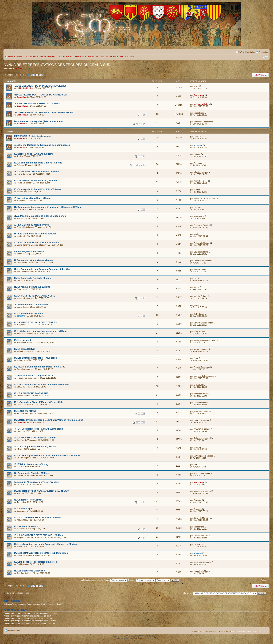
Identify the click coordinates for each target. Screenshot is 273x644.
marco (196, 305)
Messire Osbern (200, 270)
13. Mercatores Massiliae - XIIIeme (32, 198)
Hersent (20, 431)
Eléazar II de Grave (202, 536)
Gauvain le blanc (201, 252)
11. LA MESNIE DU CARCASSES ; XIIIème (36, 172)
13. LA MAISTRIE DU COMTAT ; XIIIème (35, 438)
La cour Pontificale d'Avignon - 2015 (33, 376)
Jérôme (20, 192)
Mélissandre (22, 529)
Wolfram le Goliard (202, 243)
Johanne (21, 209)
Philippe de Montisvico (26, 342)
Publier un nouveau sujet (260, 75)
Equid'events (22, 564)
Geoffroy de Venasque (26, 440)
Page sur (20, 75)
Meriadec (21, 124)
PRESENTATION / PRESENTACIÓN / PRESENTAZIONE (48, 57)
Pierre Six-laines (24, 183)
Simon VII (21, 546)
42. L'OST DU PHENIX (25, 411)
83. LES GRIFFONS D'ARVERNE (31, 393)
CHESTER (22, 387)
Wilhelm (197, 154)
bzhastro (21, 316)
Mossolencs (199, 113)
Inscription (250, 52)
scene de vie (22, 307)
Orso (196, 358)
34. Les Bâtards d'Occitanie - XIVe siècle (36, 358)
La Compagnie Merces (27, 458)
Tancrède (21, 502)
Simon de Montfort (201, 518)
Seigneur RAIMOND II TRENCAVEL (32, 538)
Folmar (20, 165)
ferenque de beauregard (27, 378)
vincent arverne (23, 396)
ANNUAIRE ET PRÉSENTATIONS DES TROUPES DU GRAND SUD (104, 57)
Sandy (20, 289)
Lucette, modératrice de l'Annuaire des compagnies (42, 145)
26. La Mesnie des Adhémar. (29, 313)
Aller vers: (187, 593)
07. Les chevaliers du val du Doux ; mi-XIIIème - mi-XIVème (46, 544)
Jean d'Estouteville (25, 271)
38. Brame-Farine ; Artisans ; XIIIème (34, 154)
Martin (20, 236)
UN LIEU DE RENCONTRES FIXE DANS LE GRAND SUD (44, 112)
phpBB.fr (155, 638)
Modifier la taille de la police (265, 57)
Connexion (263, 52)
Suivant (264, 580)
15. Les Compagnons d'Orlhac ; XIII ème (35, 447)
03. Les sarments (23, 340)
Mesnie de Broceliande (203, 122)
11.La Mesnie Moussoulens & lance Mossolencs (40, 216)
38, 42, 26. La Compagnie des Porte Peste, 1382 (39, 367)
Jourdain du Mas (24, 573)
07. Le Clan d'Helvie (24, 349)
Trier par (141, 580)
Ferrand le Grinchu (25, 227)
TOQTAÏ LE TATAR (25, 325)
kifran (196, 137)
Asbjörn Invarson (24, 351)
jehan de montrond (25, 413)
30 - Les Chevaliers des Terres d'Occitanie (36, 243)
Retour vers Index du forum (17, 593)
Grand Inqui (22, 97)
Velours (20, 360)
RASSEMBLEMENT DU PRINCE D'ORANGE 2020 (40, 86)
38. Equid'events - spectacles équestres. (36, 562)
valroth (20, 493)
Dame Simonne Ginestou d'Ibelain (31, 245)
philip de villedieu (25, 88)
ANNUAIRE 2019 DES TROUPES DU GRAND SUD (40, 95)
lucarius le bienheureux (27, 334)
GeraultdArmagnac (25, 369)
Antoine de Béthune (25, 475)
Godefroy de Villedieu (26, 263)
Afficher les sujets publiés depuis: (104, 580)
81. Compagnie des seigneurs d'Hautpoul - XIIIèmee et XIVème (48, 207)
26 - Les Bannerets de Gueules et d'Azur (36, 234)
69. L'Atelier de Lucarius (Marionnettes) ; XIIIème (40, 331)
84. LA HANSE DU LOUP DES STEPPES (35, 322)
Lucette (19, 69)
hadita (19, 484)
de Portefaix (199, 314)
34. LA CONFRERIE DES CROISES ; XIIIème (37, 517)
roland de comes (24, 174)
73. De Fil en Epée (23, 509)
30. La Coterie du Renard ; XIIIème (32, 278)
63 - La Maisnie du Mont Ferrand (31, 225)
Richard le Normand (202, 438)
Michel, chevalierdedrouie (204, 341)
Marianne (21, 201)
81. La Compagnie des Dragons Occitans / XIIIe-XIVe (42, 269)
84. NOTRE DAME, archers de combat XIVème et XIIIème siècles (48, 420)
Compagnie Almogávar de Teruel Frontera (36, 482)
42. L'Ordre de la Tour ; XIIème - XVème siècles (39, 402)
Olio (19, 280)
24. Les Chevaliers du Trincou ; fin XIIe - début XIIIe (41, 384)
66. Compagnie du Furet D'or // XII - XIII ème (37, 189)
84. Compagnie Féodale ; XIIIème (31, 473)
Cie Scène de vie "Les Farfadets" (32, 305)
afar (19, 467)
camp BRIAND (200, 332)
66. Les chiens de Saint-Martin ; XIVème (35, 180)
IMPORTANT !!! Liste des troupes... (33, 136)
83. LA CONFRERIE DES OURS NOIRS (34, 296)
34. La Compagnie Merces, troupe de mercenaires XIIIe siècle (47, 455)
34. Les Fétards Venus (26, 526)
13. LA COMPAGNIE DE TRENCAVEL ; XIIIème (38, 535)
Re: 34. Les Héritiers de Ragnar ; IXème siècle (38, 429)
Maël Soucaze (139, 638)
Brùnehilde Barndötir (202, 562)
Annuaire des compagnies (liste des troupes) (38, 121)
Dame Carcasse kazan (203, 323)
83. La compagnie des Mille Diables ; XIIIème (38, 163)
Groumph (21, 511)
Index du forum (15, 57)
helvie (196, 86)
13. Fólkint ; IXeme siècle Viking (31, 464)
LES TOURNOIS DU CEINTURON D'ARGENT (38, 104)
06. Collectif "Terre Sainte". (28, 500)
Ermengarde (199, 163)
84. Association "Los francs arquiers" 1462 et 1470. (41, 491)
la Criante (198, 145)
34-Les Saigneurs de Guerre (29, 251)
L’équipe (194, 631)
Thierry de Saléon (201, 420)
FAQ (240, 52)
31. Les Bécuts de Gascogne (29, 571)
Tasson (197, 207)
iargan (20, 254)
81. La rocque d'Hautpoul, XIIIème (32, 287)
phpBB (126, 636)
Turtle (19, 156)
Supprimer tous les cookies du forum (215, 631)
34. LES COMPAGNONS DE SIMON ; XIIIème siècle (41, 553)
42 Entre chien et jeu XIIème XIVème (33, 260)
